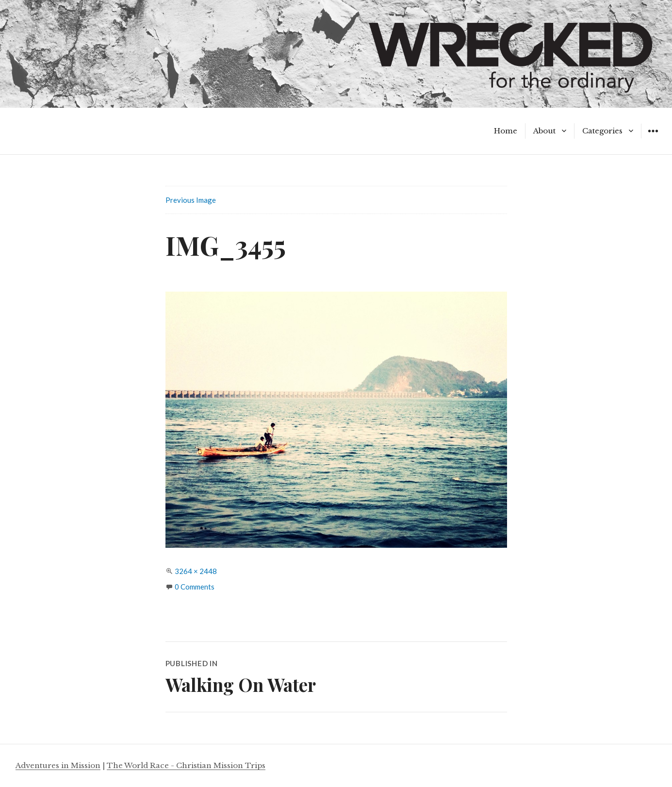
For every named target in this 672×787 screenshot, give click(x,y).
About (544, 131)
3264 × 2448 (196, 571)
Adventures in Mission (58, 765)
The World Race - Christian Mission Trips (186, 765)
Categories (602, 131)
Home (506, 131)
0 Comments (195, 587)
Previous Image (191, 200)
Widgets (653, 138)
